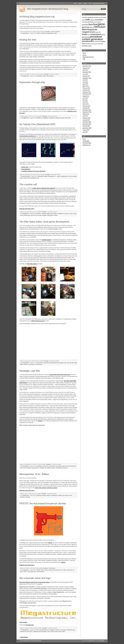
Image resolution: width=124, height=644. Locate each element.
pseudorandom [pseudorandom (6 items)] (88, 41)
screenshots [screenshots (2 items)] (97, 42)
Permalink (47, 31)
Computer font (30, 625)
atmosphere (39, 466)
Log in (84, 139)
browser (46, 570)
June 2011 (85, 98)
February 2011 (86, 106)
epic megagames (51, 630)
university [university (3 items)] (85, 46)
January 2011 (86, 108)
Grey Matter (101, 641)
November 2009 (87, 124)
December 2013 (87, 72)
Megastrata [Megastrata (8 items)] (92, 29)
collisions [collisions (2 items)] (92, 20)
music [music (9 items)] (85, 34)
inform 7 (26, 572)
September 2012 (87, 78)
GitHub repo (25, 167)
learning (44, 495)
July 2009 (85, 132)
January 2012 (86, 90)
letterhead (69, 630)
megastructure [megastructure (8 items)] (88, 32)
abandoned (41, 176)
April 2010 (85, 116)
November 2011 (87, 94)
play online (34, 572)
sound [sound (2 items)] (92, 44)
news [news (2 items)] (89, 35)
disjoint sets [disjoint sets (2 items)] (94, 22)
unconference (39, 364)
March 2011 (86, 104)
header (58, 630)
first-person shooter (53, 570)
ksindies (25, 364)
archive (38, 33)
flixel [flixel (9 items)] (95, 24)
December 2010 (87, 110)
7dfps (42, 570)
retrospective (54, 495)
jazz (24, 468)
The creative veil (28, 184)
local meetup (31, 364)
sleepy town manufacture (30, 178)
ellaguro (49, 214)
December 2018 (87, 66)
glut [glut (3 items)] (91, 27)
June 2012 (85, 82)
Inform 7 (63, 562)
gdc (65, 363)
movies (71, 214)
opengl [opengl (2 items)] (103, 35)
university (28, 497)
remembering (59, 468)
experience (46, 118)
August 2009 (86, 130)
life (48, 76)
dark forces (53, 466)
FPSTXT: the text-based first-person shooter (43, 503)
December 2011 (87, 92)
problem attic (27, 215)
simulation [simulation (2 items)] (88, 44)
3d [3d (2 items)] (82, 17)
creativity (44, 214)
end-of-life (43, 33)
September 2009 (87, 128)
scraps (40, 215)
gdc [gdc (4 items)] (88, 27)
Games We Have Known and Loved (60, 374)
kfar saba (69, 363)
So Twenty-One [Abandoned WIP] (37, 124)
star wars (65, 468)
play (66, 118)
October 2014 (86, 68)
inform (21, 572)
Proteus (40, 421)
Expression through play (32, 82)
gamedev (61, 363)
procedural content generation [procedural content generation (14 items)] (92, 38)
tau (63, 495)
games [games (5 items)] (84, 27)
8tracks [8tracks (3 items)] (85, 17)
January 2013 (86, 76)
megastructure (50, 33)
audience (39, 214)
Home (75, 3)
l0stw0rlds (60, 214)
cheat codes (46, 466)
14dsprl (38, 570)
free (62, 570)
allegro (46, 176)
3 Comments (52, 568)
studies (60, 495)
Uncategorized (25, 33)
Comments (87, 143)
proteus (53, 468)
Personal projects (26, 176)
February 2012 (86, 88)
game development (54, 363)
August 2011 (86, 96)
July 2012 (85, 80)
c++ (56, 176)
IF (73, 570)
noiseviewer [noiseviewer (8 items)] (96, 34)
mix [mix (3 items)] (99, 32)
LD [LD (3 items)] (93, 27)
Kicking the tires (28, 40)
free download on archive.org (28, 136)
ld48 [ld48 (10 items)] (96, 27)
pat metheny (48, 468)
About (80, 3)
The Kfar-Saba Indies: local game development (44, 222)
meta (55, 33)
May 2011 (85, 100)
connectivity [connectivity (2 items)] (85, 22)
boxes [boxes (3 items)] (104, 17)
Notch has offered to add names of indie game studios (34, 582)
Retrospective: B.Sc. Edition (34, 474)
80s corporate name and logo (35, 578)
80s (37, 630)
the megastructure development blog (48, 9)
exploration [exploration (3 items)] (85, 25)
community (46, 363)
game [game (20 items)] (101, 24)
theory (69, 118)
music (70, 176)
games (55, 214)
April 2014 (85, 70)
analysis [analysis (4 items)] (91, 17)
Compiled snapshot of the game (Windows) (33, 171)
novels (22, 215)
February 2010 (86, 118)
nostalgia (42, 468)
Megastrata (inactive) (99, 3)
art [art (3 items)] (101, 17)
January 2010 (86, 120)
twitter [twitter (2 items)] (102, 44)
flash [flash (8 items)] (91, 24)
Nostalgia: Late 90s (30, 371)
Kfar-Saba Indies (32, 264)
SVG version (23, 622)
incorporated (63, 630)
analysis (38, 118)
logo (74, 630)
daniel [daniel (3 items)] (89, 22)
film (52, 214)
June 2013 (85, 74)
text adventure (41, 572)
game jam (70, 570)
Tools (90, 3)
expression (58, 118)
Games (85, 3)
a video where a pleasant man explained (44, 188)
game (63, 118)
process (33, 215)
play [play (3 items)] (88, 37)
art (42, 118)
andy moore (39, 363)
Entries (86, 141)
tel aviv (66, 495)
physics (48, 495)
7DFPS (50, 543)
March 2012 (86, 86)
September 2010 (87, 112)
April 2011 (85, 102)
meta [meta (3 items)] (97, 32)
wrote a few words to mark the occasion (46, 488)
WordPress (92, 641)
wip (38, 178)
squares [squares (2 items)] (96, 44)
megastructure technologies (40, 631)
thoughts (51, 76)
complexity (39, 76)
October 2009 (86, 126)
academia (39, 495)
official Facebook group (38, 321)
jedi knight (28, 468)
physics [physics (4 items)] (84, 37)
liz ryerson (66, 214)
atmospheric (51, 176)
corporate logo (42, 630)
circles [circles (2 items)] (83, 20)
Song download (26, 169)
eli (43, 31)
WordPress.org (87, 145)
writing (56, 215)
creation (44, 76)
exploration (52, 118)
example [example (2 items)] (99, 22)
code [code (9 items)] (87, 20)
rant (36, 215)
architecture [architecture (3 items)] (97, 17)
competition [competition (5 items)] (99, 20)
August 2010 (86, 114)
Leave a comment (55, 31)
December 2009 (87, 122)
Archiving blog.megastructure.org (37, 17)
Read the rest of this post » (27, 209)
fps (57, 466)
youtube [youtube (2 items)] (90, 46)
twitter (63, 631)
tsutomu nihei (58, 631)
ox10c (52, 631)
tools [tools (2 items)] (99, 44)
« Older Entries (24, 637)
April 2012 (85, 84)
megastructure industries (26, 631)
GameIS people (46, 240)
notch (49, 631)
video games (50, 215)
